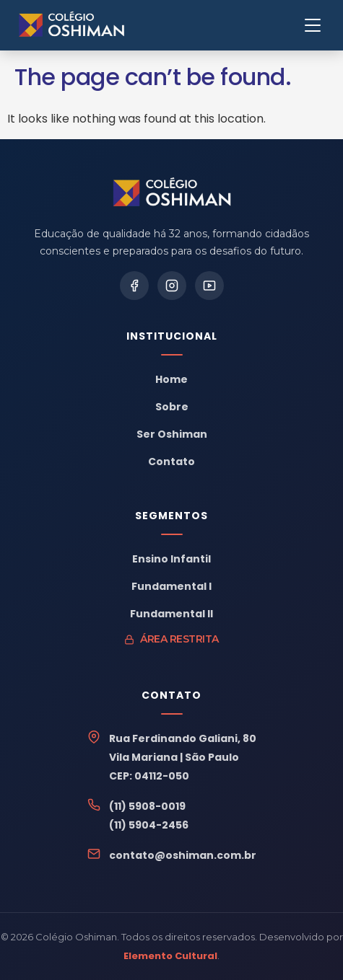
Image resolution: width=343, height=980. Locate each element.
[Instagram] (172, 286)
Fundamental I (171, 586)
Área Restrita (171, 639)
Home (171, 379)
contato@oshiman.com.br (183, 855)
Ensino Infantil (171, 559)
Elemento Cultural (170, 956)
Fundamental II (171, 614)
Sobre (172, 407)
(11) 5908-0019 (147, 806)
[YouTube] (209, 286)
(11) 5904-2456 (149, 825)
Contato (171, 462)
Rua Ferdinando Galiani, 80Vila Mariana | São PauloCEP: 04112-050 (183, 757)
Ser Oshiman (172, 434)
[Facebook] (134, 286)
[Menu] (313, 25)
